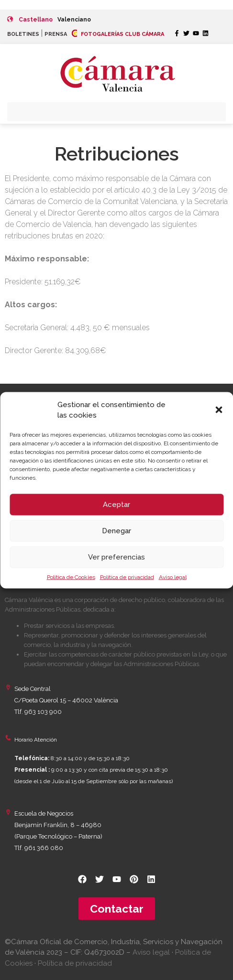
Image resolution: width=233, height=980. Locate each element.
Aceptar (116, 505)
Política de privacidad (127, 577)
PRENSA (56, 34)
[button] (219, 410)
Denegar (116, 531)
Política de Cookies (71, 577)
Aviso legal (173, 577)
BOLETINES (23, 34)
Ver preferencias (116, 557)
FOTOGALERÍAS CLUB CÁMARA (118, 34)
